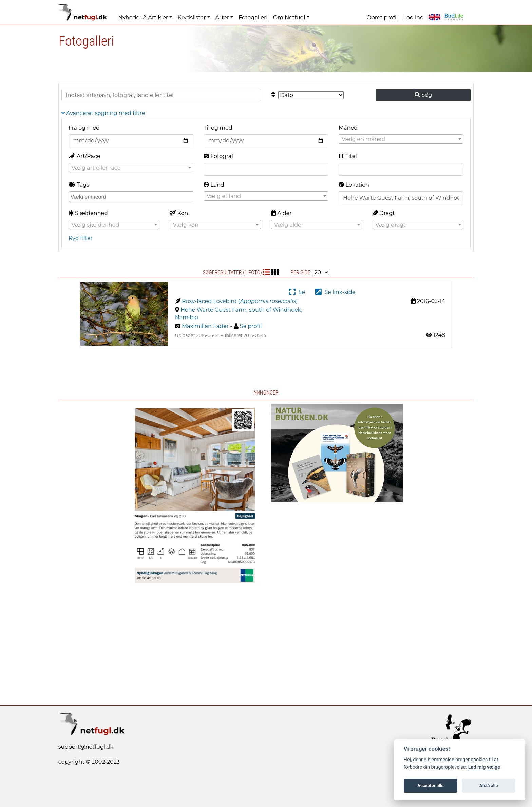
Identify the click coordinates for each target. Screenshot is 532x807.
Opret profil (382, 17)
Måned (348, 128)
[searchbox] (132, 196)
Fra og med (84, 128)
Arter (222, 17)
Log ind (414, 17)
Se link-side (335, 292)
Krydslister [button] (192, 17)
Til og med (218, 128)
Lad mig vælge (484, 767)
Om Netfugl (289, 17)
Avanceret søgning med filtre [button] (103, 113)
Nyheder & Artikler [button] (143, 17)
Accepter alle (430, 785)
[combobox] (401, 139)
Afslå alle (489, 785)
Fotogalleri (253, 17)
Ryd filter (81, 238)
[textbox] (401, 139)
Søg (423, 95)
